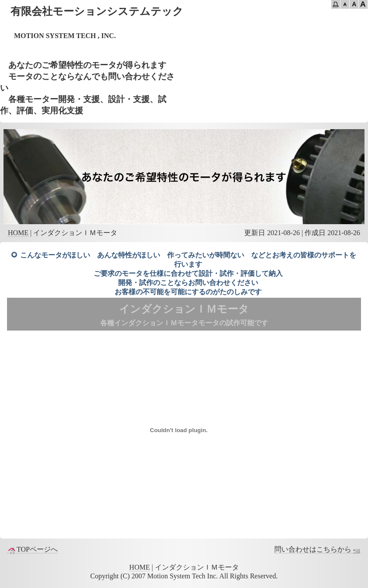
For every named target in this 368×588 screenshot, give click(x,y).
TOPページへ (32, 549)
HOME (18, 233)
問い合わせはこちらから (318, 549)
